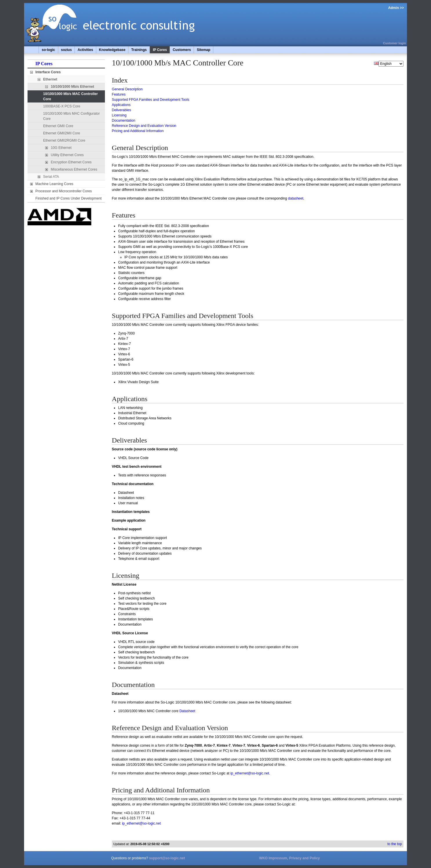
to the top (395, 844)
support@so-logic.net (167, 858)
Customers (182, 50)
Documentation (124, 120)
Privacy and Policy (304, 858)
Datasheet (187, 711)
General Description (127, 89)
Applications (121, 105)
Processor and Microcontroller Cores (64, 191)
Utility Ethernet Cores (67, 155)
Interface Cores (48, 72)
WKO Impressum (273, 858)
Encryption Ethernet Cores (71, 162)
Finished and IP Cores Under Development (69, 198)
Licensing (119, 115)
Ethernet (50, 79)
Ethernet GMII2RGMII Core (64, 140)
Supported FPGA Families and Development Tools (151, 100)
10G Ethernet (61, 148)
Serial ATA (51, 177)
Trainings (139, 50)
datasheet (296, 198)
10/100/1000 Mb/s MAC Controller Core (71, 96)
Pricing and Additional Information (138, 131)
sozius (66, 50)
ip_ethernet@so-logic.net (250, 773)
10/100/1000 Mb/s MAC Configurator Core (71, 116)
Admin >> (396, 8)
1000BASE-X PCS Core (62, 106)
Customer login (394, 43)
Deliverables (121, 110)
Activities (85, 50)
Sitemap (204, 50)
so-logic (48, 50)
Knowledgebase (112, 50)
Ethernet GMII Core (58, 126)
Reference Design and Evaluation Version (144, 126)
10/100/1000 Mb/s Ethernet (72, 87)
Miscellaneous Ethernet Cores (74, 169)
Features (119, 94)
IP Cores (160, 50)
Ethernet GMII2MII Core (62, 133)
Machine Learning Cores (54, 184)
